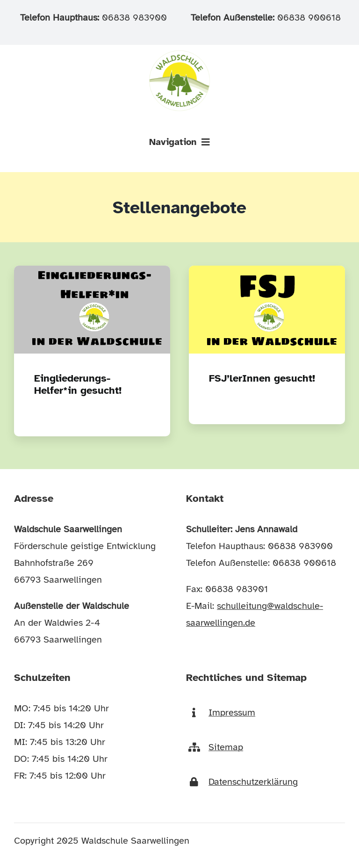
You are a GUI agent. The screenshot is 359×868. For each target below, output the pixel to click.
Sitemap (226, 747)
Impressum (232, 712)
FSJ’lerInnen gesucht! (262, 378)
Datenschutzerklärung (253, 782)
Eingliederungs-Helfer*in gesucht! (78, 384)
